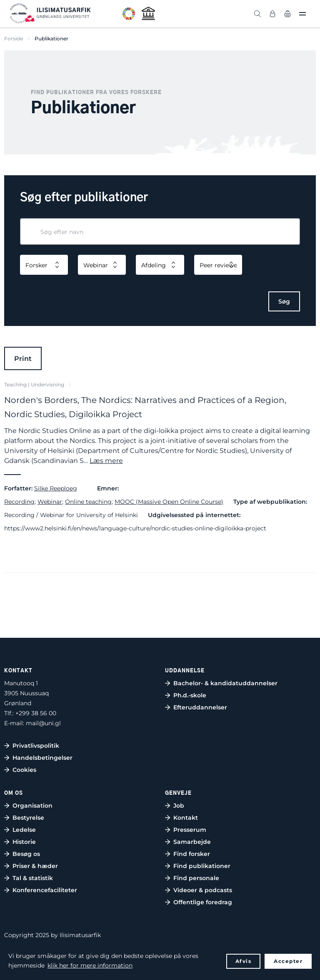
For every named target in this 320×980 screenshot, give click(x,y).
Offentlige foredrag (203, 902)
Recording (19, 502)
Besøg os (26, 854)
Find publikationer (202, 866)
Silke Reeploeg (56, 488)
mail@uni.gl (43, 723)
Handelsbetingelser (42, 758)
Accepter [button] (288, 961)
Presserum (190, 830)
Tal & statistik (33, 878)
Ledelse (24, 830)
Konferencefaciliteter (45, 890)
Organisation (32, 806)
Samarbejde (192, 842)
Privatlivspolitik (36, 746)
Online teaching (88, 502)
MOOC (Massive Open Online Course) (169, 502)
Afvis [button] (244, 961)
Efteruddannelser (200, 707)
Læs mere (106, 461)
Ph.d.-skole (190, 695)
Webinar (50, 502)
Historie (24, 842)
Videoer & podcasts (203, 890)
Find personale (196, 878)
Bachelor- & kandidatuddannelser (225, 683)
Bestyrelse (28, 818)
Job (179, 806)
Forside (14, 39)
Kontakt (186, 818)
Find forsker (192, 854)
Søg (284, 301)
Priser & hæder (35, 866)
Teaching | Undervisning (34, 384)
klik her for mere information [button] (90, 965)
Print (23, 359)
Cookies (24, 770)
